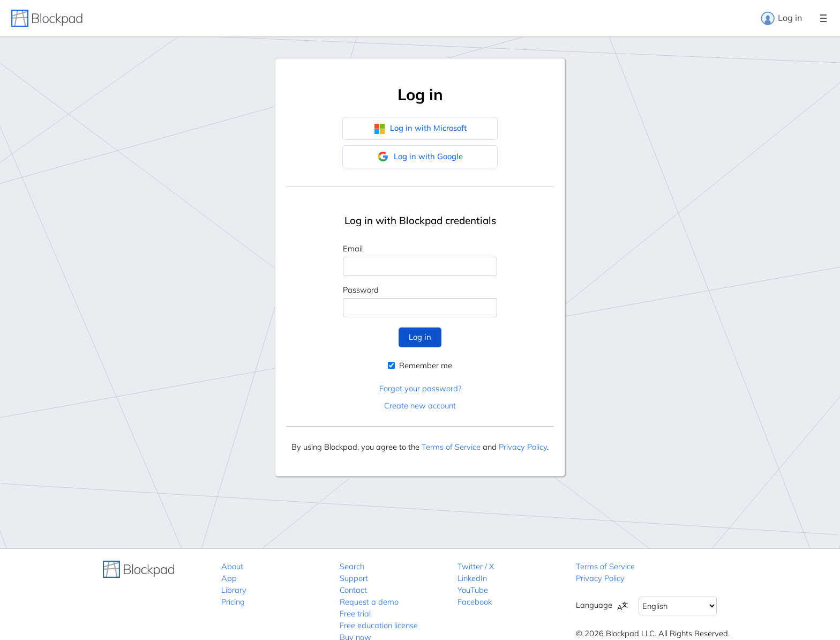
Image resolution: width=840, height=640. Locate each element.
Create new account (420, 405)
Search (352, 566)
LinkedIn (472, 578)
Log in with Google (420, 157)
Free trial (355, 613)
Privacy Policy (523, 447)
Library (234, 590)
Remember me (420, 365)
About (232, 566)
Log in (781, 18)
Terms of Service (451, 447)
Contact (353, 590)
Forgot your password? (420, 388)
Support (354, 578)
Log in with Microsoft (420, 128)
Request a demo (369, 602)
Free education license (379, 625)
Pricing (233, 602)
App (229, 578)
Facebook (475, 602)
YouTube (473, 590)
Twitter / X (476, 566)
